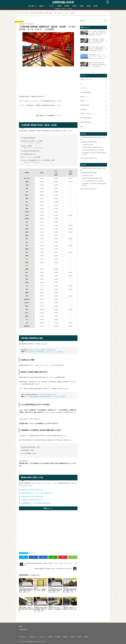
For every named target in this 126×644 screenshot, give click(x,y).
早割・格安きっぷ (32, 6)
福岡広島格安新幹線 (86, 122)
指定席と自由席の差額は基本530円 (92, 147)
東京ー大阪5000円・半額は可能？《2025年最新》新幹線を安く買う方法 (92, 41)
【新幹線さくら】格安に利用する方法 (32, 500)
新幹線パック (42, 6)
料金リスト (32, 553)
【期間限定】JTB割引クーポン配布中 (63, 9)
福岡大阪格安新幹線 (86, 117)
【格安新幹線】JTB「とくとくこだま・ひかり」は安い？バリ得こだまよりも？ (93, 56)
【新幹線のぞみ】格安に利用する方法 (32, 490)
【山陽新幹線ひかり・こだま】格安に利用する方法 (36, 503)
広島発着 (88, 6)
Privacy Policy (23, 629)
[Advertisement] (48, 80)
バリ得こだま (51, 6)
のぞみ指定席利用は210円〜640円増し (93, 149)
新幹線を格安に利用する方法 (88, 157)
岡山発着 (95, 6)
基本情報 (59, 6)
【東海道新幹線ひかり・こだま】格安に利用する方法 (36, 493)
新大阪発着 (67, 6)
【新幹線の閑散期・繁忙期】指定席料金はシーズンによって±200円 (47, 396)
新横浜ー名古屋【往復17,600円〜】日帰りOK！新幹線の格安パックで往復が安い (93, 65)
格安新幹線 (83, 109)
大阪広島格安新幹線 (86, 92)
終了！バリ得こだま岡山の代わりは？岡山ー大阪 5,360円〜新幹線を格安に (93, 33)
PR (81, 83)
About (21, 626)
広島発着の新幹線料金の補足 (88, 141)
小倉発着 (81, 6)
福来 (82, 126)
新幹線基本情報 (24, 553)
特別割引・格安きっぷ (86, 113)
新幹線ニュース (85, 96)
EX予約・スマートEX (86, 79)
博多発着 (74, 6)
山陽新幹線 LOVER (31, 641)
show (59, 115)
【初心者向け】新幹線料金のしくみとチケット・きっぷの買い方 (46, 352)
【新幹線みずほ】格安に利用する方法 (32, 496)
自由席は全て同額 (87, 144)
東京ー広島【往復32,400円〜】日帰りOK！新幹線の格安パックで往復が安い (93, 49)
